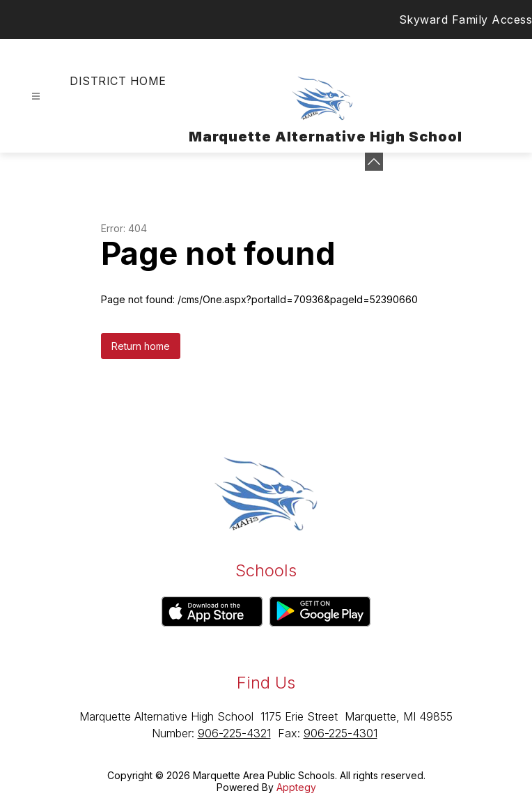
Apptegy (296, 787)
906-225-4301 (341, 733)
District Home (118, 81)
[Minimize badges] (374, 162)
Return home (141, 346)
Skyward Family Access (466, 20)
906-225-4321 (234, 733)
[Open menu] (36, 97)
